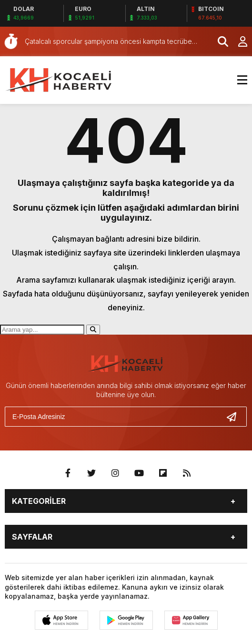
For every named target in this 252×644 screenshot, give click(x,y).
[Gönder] (235, 417)
